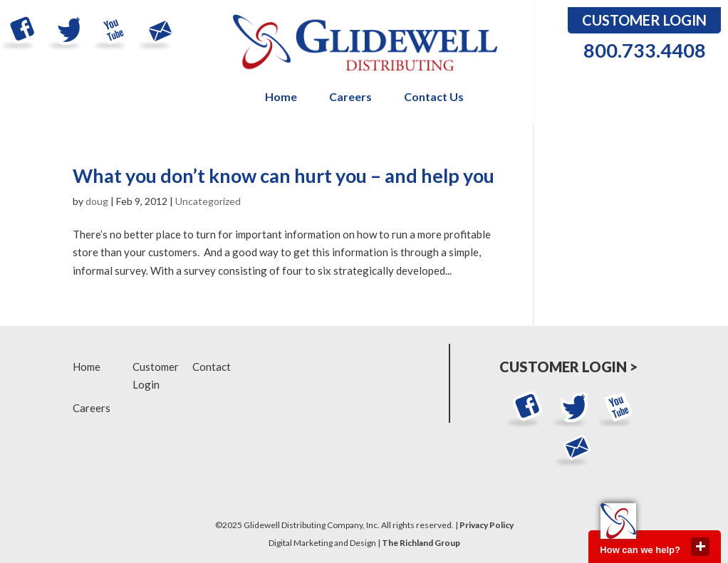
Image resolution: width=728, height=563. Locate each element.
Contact (212, 367)
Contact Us (434, 98)
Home (281, 98)
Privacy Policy (487, 525)
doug (97, 201)
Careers (350, 98)
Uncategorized (208, 201)
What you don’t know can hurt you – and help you (284, 175)
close (700, 547)
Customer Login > (568, 367)
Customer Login (644, 20)
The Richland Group (421, 543)
